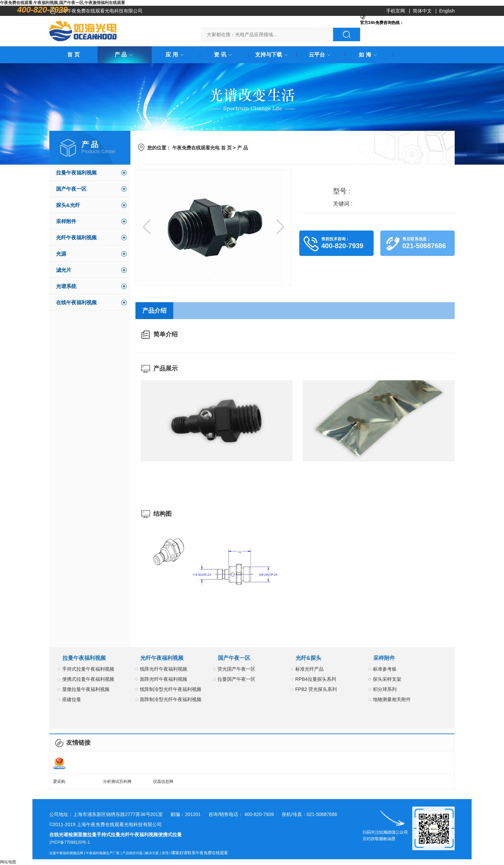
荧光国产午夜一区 (236, 669)
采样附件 (66, 221)
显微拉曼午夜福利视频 (86, 689)
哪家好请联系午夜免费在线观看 (200, 853)
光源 (61, 254)
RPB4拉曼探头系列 (316, 679)
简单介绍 (166, 334)
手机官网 (396, 11)
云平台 (321, 55)
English (447, 11)
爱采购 (59, 782)
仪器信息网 (163, 782)
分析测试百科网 (117, 782)
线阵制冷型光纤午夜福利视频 (171, 689)
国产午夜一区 (71, 189)
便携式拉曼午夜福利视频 (88, 679)
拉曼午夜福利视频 (76, 173)
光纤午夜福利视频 (76, 237)
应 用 (176, 55)
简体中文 (422, 11)
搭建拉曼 (72, 699)
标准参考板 (385, 669)
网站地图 (8, 862)
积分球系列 (385, 689)
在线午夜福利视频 (76, 302)
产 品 (125, 55)
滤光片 (64, 270)
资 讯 (224, 55)
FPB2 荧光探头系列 (316, 689)
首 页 (73, 55)
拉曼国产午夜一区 (236, 679)
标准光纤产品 (309, 669)
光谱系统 (66, 286)
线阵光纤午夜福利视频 (163, 669)
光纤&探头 (308, 658)
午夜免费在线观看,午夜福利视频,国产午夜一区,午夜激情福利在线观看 (62, 3)
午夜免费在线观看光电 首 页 (202, 148)
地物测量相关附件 (392, 699)
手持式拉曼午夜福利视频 (88, 669)
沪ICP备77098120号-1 (70, 842)
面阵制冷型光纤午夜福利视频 (171, 699)
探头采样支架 (387, 679)
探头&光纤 (68, 205)
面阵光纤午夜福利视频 (163, 679)
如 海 (369, 55)
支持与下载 (273, 55)
